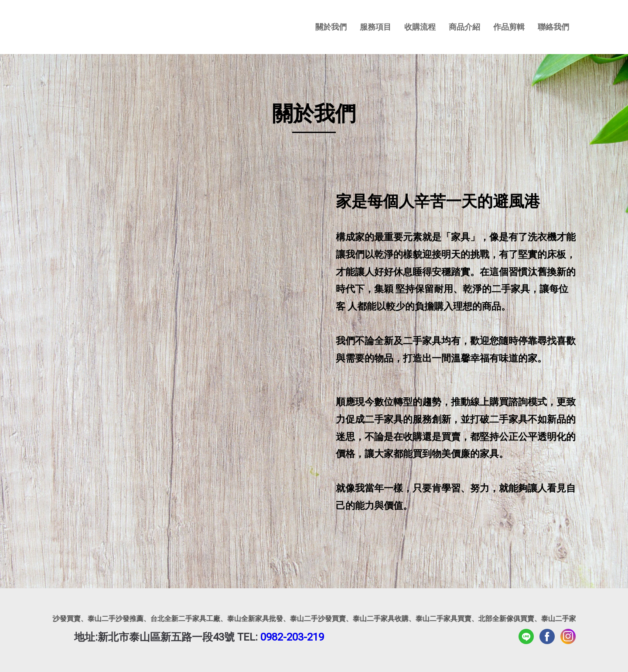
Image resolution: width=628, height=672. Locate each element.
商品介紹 (464, 27)
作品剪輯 (509, 27)
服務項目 (375, 27)
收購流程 (420, 27)
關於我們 (331, 27)
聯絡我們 (553, 27)
